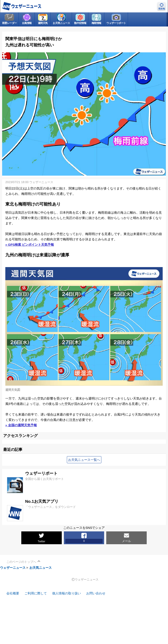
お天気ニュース (41, 568)
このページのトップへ (21, 562)
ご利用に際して (36, 593)
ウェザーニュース (13, 568)
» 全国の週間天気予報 (21, 425)
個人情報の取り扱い (67, 593)
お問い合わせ (96, 593)
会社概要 (13, 593)
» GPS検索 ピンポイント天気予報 (30, 245)
